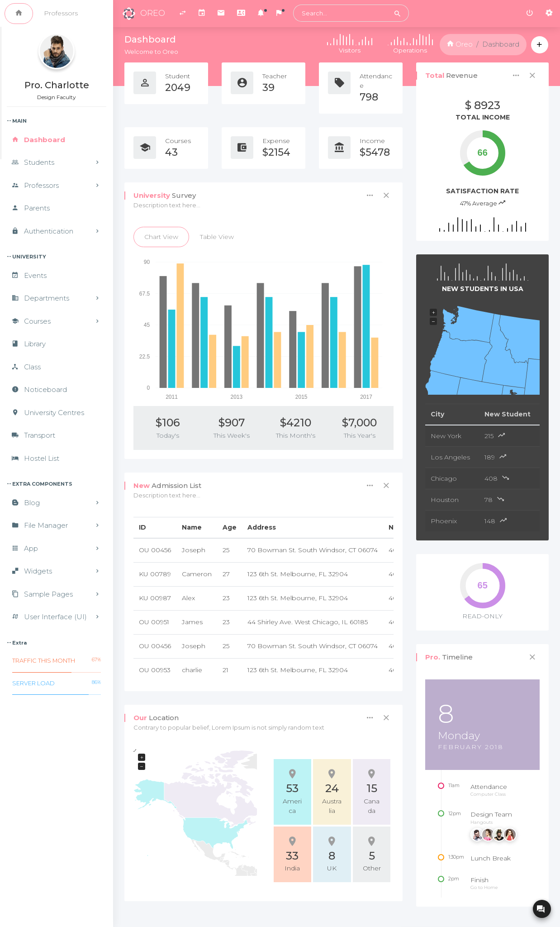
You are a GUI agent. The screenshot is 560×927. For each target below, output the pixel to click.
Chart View (161, 237)
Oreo (460, 44)
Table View (217, 237)
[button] (261, 14)
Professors (61, 13)
